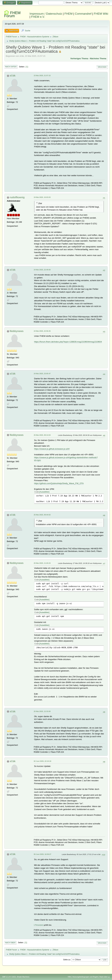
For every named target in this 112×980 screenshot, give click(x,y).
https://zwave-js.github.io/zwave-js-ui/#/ (52, 449)
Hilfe (69, 977)
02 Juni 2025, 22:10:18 (43, 761)
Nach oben (10, 943)
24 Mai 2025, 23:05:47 (42, 374)
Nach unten (11, 67)
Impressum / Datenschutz (46, 14)
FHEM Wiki (101, 14)
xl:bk (13, 76)
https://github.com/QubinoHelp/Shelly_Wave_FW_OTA (59, 483)
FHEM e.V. (38, 17)
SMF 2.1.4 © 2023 (9, 977)
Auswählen (44, 492)
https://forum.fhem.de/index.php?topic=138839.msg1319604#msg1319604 (68, 342)
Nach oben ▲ (105, 977)
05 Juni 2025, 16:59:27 (43, 854)
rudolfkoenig (17, 197)
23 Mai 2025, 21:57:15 (42, 76)
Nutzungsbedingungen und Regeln (85, 977)
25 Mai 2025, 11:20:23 (42, 563)
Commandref (83, 14)
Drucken (102, 67)
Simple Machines (23, 977)
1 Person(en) (39, 925)
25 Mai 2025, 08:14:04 (42, 435)
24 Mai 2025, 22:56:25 (42, 331)
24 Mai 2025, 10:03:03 (42, 197)
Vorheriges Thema (79, 58)
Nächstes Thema (98, 58)
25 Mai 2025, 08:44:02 (42, 515)
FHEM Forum (12, 14)
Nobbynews (17, 331)
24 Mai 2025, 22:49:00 (42, 270)
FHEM (69, 14)
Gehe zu (67, 960)
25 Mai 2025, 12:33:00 (42, 711)
